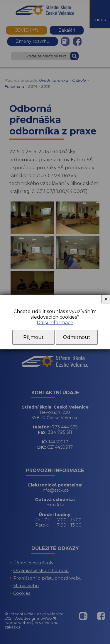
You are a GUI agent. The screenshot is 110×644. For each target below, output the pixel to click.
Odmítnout (77, 337)
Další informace (55, 323)
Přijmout (33, 337)
